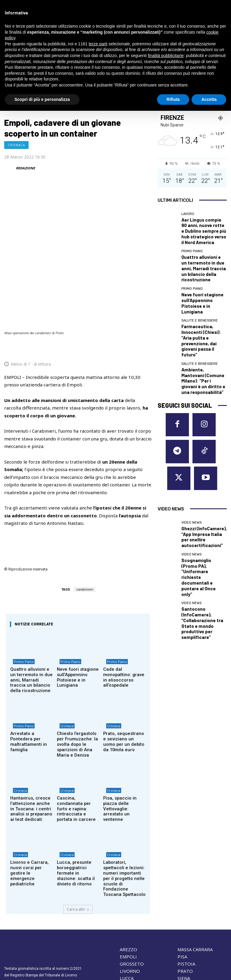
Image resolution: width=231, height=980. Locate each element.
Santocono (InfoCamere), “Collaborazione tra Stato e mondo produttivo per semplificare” (204, 486)
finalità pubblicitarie (166, 56)
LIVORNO (130, 902)
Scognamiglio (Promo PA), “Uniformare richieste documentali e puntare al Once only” (202, 460)
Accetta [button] (209, 99)
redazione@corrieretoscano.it (29, 919)
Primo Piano (21, 612)
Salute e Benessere (200, 290)
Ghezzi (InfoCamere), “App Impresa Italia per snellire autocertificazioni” (202, 435)
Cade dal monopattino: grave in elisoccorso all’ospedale (123, 624)
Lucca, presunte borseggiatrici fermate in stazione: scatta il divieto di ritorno (77, 810)
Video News (191, 426)
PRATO (185, 902)
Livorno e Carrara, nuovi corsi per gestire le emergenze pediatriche (31, 810)
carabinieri (85, 538)
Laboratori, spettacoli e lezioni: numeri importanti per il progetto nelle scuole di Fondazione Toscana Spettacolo (124, 814)
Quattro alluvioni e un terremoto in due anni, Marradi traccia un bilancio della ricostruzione (30, 628)
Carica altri (78, 841)
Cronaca (16, 145)
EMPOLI (128, 888)
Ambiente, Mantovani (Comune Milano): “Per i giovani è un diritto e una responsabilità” (202, 326)
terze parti (98, 44)
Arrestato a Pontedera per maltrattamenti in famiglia (30, 686)
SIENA (184, 909)
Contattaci (168, 942)
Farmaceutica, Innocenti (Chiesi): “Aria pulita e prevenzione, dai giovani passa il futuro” (201, 301)
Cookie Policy (16, 930)
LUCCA (127, 909)
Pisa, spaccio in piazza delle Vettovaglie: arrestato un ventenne (124, 745)
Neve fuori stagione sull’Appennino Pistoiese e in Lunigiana (78, 624)
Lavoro (188, 214)
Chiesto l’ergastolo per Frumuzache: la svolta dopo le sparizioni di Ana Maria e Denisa (77, 689)
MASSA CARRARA (195, 881)
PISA (182, 888)
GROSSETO (132, 895)
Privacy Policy (43, 930)
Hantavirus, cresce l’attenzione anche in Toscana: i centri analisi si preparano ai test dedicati (31, 749)
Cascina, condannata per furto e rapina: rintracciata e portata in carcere (78, 747)
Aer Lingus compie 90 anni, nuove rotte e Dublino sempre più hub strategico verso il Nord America (203, 225)
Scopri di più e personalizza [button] (42, 99)
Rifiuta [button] (173, 99)
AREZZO (128, 881)
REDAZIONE (25, 168)
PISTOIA (186, 895)
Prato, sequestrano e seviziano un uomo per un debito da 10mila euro (123, 689)
